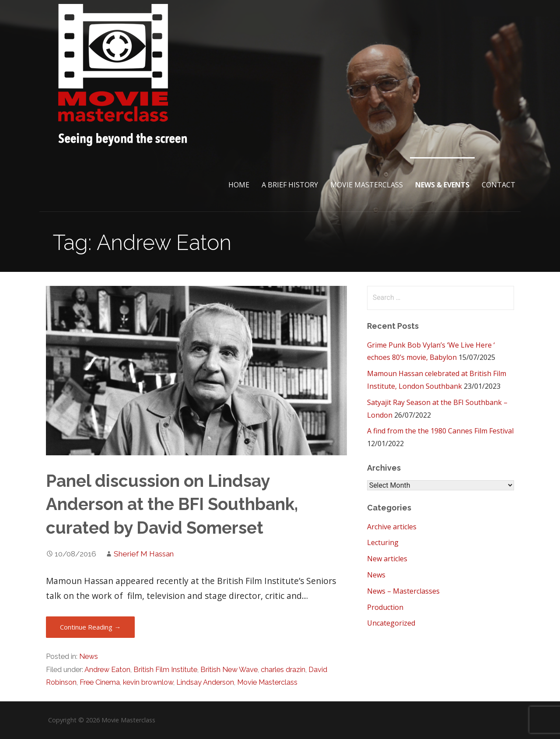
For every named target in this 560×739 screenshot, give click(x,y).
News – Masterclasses (403, 591)
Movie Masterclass (367, 185)
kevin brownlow (148, 682)
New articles (387, 559)
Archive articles (392, 527)
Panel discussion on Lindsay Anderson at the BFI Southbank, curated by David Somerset (172, 505)
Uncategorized (391, 623)
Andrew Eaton (107, 670)
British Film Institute (165, 670)
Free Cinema (100, 682)
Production (385, 607)
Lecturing (383, 542)
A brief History (290, 185)
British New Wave (229, 670)
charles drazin (283, 670)
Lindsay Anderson (205, 682)
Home (239, 185)
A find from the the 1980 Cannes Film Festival (440, 431)
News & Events (442, 185)
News (89, 656)
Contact (499, 185)
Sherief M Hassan (144, 554)
